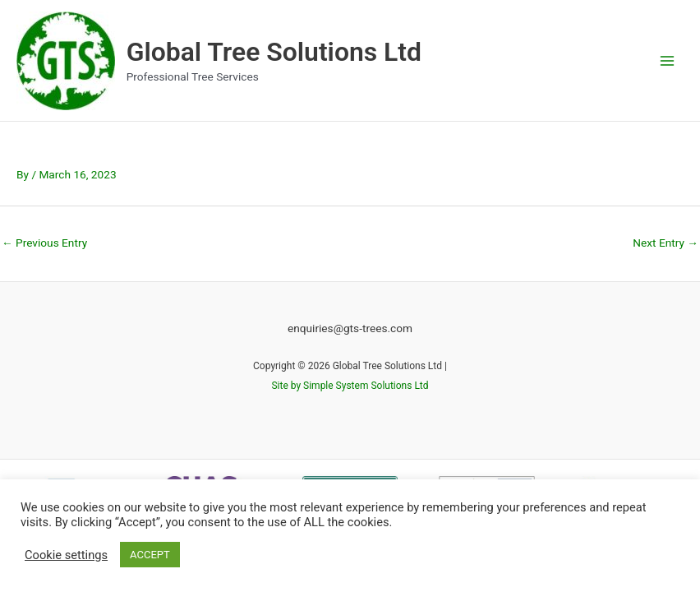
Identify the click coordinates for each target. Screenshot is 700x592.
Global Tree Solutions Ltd (274, 52)
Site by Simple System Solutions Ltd (350, 386)
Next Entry (665, 243)
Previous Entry (44, 243)
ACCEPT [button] (150, 555)
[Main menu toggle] (668, 60)
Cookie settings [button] (66, 555)
